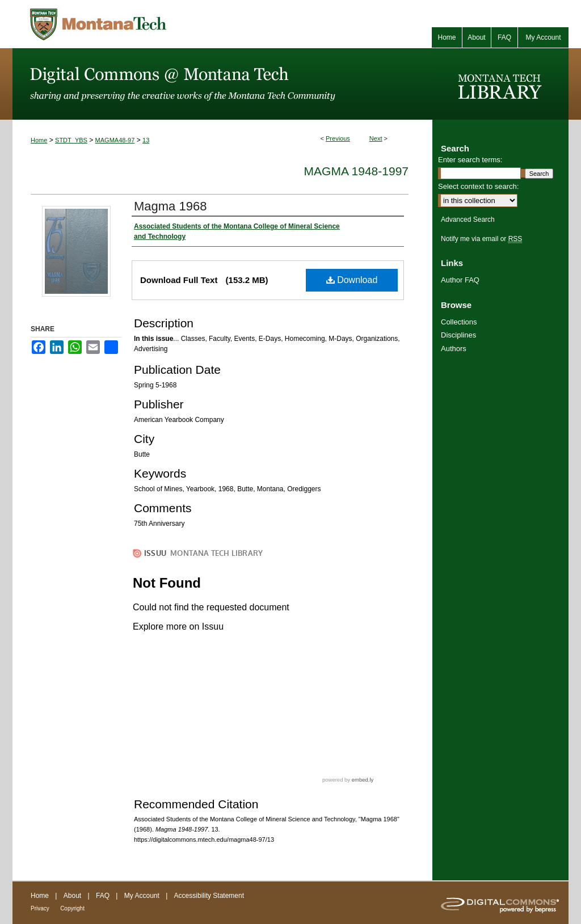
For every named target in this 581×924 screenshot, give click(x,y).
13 (146, 140)
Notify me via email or (481, 239)
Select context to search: (478, 186)
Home (39, 140)
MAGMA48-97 (115, 140)
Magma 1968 (170, 206)
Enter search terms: (470, 160)
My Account (142, 896)
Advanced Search (468, 220)
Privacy (40, 908)
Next (376, 138)
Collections (459, 322)
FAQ (103, 896)
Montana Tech (149, 24)
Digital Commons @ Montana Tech (222, 84)
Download (352, 280)
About (72, 896)
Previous (338, 138)
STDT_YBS (71, 140)
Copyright (72, 908)
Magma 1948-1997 (356, 171)
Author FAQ (460, 280)
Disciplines (458, 335)
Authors (454, 349)
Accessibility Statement (209, 896)
